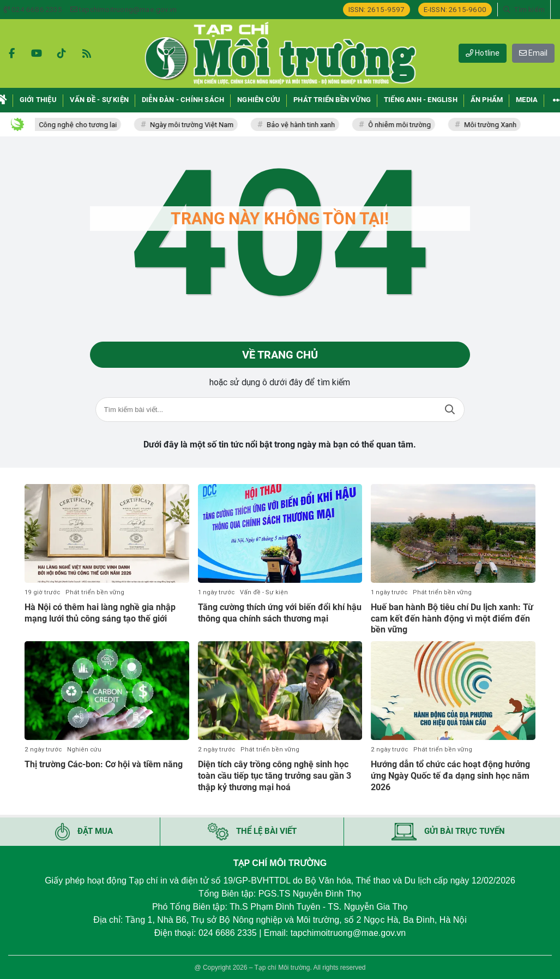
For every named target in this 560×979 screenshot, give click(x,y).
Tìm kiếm (450, 410)
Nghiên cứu (84, 750)
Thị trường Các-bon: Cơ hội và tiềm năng (104, 764)
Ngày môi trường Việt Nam (197, 125)
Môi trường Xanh (496, 125)
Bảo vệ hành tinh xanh (306, 125)
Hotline (483, 53)
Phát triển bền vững (95, 592)
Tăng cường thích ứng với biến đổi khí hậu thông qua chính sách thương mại (280, 613)
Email (533, 53)
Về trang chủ (280, 355)
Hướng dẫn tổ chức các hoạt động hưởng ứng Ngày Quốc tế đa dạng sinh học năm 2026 (450, 776)
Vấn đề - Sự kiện (264, 592)
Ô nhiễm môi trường (405, 125)
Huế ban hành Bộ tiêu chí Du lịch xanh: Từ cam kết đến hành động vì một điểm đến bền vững (452, 619)
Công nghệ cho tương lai (83, 125)
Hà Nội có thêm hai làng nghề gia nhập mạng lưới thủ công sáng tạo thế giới (100, 613)
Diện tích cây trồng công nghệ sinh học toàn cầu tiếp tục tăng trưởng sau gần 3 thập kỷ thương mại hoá (275, 776)
